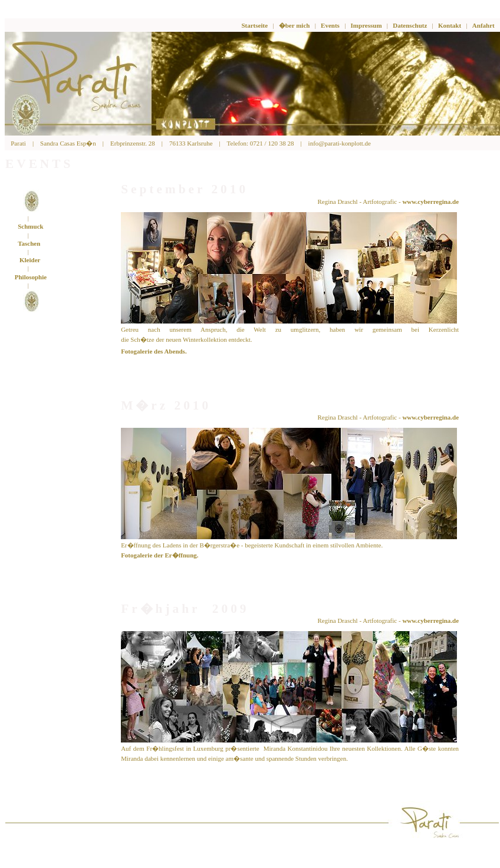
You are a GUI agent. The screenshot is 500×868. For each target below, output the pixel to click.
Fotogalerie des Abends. (154, 351)
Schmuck (30, 226)
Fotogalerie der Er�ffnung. (159, 555)
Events (330, 25)
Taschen (29, 243)
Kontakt (450, 25)
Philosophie (31, 277)
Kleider (30, 260)
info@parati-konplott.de (340, 143)
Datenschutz (410, 25)
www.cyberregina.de (430, 202)
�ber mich (295, 25)
